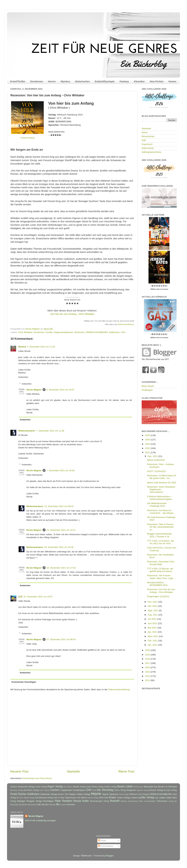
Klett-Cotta (104, 798)
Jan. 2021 (153, 645)
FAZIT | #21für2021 (157, 471)
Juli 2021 (152, 619)
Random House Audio (75, 801)
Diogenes (131, 790)
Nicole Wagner (34, 390)
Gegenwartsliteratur (63, 332)
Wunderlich (23, 805)
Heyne (96, 794)
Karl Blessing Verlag (44, 798)
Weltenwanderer (27, 431)
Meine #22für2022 (156, 460)
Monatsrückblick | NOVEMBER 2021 (157, 584)
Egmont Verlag (143, 790)
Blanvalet (149, 787)
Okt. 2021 (153, 606)
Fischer (22, 794)
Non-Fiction (157, 81)
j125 (20, 597)
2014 (148, 676)
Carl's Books (45, 790)
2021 (148, 452)
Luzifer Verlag (146, 797)
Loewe (134, 798)
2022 (148, 448)
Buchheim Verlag (31, 790)
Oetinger (21, 801)
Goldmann (33, 794)
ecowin (63, 805)
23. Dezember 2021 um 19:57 (38, 597)
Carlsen (55, 790)
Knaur (113, 797)
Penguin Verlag (34, 801)
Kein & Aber (59, 798)
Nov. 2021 (153, 602)
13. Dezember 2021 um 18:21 (61, 530)
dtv (58, 804)
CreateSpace (79, 790)
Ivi (18, 798)
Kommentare (105, 846)
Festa (14, 794)
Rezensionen (148, 136)
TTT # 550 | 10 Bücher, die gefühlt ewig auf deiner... (160, 570)
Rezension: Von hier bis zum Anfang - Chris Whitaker (161, 591)
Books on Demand (168, 787)
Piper (58, 801)
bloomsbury (33, 805)
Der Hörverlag (105, 790)
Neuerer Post (19, 771)
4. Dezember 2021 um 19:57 (60, 390)
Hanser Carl (63, 794)
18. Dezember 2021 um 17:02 (61, 568)
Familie (49, 332)
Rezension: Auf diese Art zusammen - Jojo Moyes (160, 512)
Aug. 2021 (153, 615)
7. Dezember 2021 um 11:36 (50, 431)
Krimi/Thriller (18, 81)
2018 (148, 659)
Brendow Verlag (17, 790)
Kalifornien (114, 332)
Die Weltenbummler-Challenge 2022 (157, 505)
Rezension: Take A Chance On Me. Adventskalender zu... (160, 527)
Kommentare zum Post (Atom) (37, 778)
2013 (148, 680)
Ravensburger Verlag (99, 801)
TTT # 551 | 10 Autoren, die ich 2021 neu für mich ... (161, 542)
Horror (52, 81)
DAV (89, 790)
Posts (102, 840)
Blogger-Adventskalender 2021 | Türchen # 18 (160, 535)
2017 (148, 663)
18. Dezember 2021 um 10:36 (59, 547)
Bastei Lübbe (125, 786)
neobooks (71, 805)
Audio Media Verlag (95, 787)
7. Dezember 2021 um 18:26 (60, 470)
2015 (148, 672)
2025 (148, 435)
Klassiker (139, 81)
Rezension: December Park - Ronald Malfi (161, 563)
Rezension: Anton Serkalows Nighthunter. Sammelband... (161, 489)
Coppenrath (66, 790)
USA (123, 332)
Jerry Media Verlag (27, 798)
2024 (148, 440)
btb (39, 804)
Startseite (73, 771)
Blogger (110, 856)
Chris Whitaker (25, 332)
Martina (22, 347)
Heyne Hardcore (110, 794)
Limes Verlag (123, 798)
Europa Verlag (170, 790)
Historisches (82, 81)
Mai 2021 (152, 628)
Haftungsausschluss (152, 152)
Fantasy (124, 81)
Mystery (65, 81)
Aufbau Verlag (110, 787)
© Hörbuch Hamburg (27, 138)
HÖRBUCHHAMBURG (97, 332)
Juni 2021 (153, 623)
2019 (148, 655)
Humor (172, 81)
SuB (144, 140)
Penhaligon (48, 801)
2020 (148, 650)
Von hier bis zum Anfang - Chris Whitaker (72, 314)
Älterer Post (126, 771)
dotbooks (52, 805)
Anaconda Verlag (26, 787)
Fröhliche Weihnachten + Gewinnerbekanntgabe (160, 498)
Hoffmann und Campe (139, 794)
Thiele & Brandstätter (147, 801)
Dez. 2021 (153, 456)
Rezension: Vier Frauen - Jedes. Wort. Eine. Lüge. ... (162, 577)
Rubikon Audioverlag (129, 801)
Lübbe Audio (165, 798)
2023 (148, 444)
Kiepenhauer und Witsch (76, 798)
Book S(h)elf (148, 386)
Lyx (157, 798)
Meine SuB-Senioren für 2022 (162, 483)
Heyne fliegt (124, 794)
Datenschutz (148, 148)
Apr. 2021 (153, 632)
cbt (46, 804)
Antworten (23, 377)
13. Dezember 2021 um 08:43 (59, 506)
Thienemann (162, 801)
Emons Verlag (156, 790)
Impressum (147, 144)
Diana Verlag (120, 790)
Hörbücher (79, 332)
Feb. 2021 (153, 641)
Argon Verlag (55, 786)
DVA (94, 790)
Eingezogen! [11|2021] (158, 596)
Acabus (14, 787)
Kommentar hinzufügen (24, 682)
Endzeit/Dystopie (105, 81)
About (144, 132)
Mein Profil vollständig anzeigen (40, 820)
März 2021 (153, 636)
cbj (43, 804)
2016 (148, 667)
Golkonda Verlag (49, 794)
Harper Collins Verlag (79, 794)
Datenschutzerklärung (126, 324)
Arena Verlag (41, 787)
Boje (156, 787)
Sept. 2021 (153, 610)
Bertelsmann (139, 787)
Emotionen (37, 81)
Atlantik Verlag (79, 787)
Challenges (147, 390)
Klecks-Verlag (93, 798)
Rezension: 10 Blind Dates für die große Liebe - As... (162, 477)
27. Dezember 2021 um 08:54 (61, 639)
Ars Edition (68, 787)
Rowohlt (115, 801)
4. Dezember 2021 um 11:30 (41, 347)
